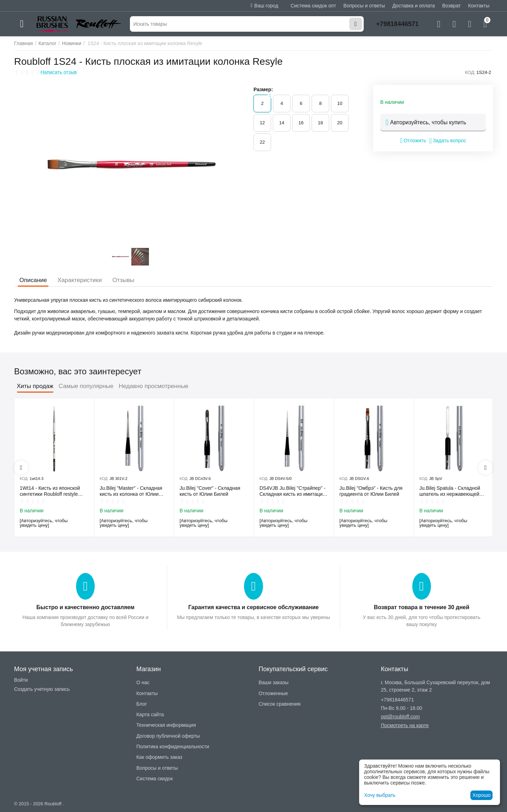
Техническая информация (166, 725)
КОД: (470, 72)
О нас (143, 682)
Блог (142, 704)
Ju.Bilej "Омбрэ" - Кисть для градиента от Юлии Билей (371, 491)
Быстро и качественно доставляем (85, 607)
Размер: (263, 89)
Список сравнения (279, 704)
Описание (33, 280)
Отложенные (273, 693)
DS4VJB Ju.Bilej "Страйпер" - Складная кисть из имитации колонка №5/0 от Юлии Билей (294, 491)
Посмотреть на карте (405, 725)
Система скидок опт (313, 6)
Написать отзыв (59, 72)
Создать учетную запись (42, 689)
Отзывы (123, 280)
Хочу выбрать (380, 795)
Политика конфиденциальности (173, 747)
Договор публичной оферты (168, 736)
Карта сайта (150, 714)
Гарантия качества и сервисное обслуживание (254, 607)
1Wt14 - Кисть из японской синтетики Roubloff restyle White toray (50, 491)
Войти (21, 680)
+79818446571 (397, 24)
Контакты (479, 6)
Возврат (452, 6)
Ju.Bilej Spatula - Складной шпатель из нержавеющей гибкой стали (450, 491)
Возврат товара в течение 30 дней (422, 607)
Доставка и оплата (414, 6)
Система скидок (154, 779)
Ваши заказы (273, 682)
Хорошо (482, 795)
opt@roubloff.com (400, 717)
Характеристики (80, 280)
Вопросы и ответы (364, 6)
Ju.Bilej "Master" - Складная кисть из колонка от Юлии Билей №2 (131, 491)
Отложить (413, 140)
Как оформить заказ (159, 757)
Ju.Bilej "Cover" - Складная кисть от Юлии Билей (210, 491)
